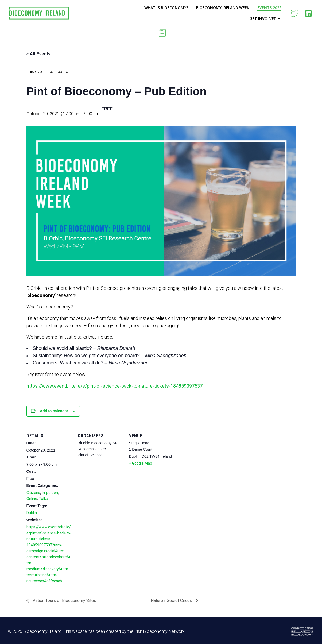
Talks (43, 499)
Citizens (33, 493)
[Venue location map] (209, 462)
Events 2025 (269, 8)
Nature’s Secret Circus (172, 601)
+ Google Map (141, 463)
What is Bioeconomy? (166, 8)
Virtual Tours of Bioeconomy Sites (64, 601)
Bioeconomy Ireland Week (223, 8)
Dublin (32, 513)
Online (32, 499)
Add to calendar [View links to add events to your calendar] (54, 411)
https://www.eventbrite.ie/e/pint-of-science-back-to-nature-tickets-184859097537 (115, 386)
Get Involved (265, 19)
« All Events (38, 54)
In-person (50, 493)
